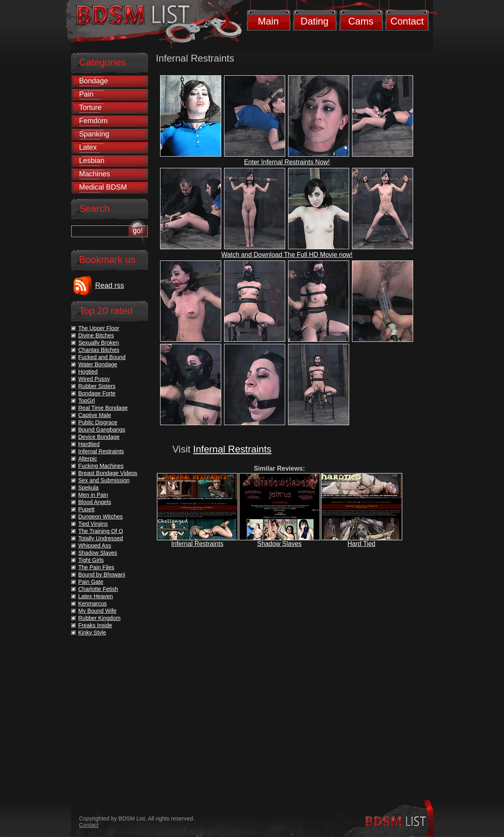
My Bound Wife (98, 611)
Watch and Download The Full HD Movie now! (287, 255)
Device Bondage (99, 437)
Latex (88, 147)
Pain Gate (91, 582)
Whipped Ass (95, 546)
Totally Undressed (101, 538)
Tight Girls (91, 560)
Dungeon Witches (101, 517)
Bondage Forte (97, 393)
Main (268, 21)
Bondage (94, 81)
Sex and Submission (104, 480)
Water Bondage (98, 364)
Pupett (86, 509)
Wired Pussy (94, 379)
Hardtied (89, 444)
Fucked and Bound (102, 357)
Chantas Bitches (99, 350)
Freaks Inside (95, 625)
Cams (361, 21)
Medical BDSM (103, 187)
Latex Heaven (96, 596)
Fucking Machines (101, 466)
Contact (407, 21)
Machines (95, 174)
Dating (314, 21)
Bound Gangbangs (102, 430)
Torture (91, 107)
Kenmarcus (93, 603)
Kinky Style (92, 632)
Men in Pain (93, 495)
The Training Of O (101, 531)
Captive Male (95, 415)
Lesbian (92, 161)
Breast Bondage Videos (108, 473)
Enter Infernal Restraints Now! (287, 162)
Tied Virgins (93, 524)
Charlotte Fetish (98, 589)
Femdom (94, 121)
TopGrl (87, 401)
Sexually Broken (99, 343)
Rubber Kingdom (100, 618)
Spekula (89, 488)
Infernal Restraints (232, 449)
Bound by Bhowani (102, 575)
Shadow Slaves (279, 544)
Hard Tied (361, 544)
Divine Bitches (96, 335)
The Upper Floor (99, 328)
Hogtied (88, 372)
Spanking (94, 134)
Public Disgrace (98, 422)
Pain (86, 94)
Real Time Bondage (103, 408)
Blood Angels (95, 502)
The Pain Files (96, 567)
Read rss (110, 285)
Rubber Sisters (97, 386)
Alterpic (88, 459)
